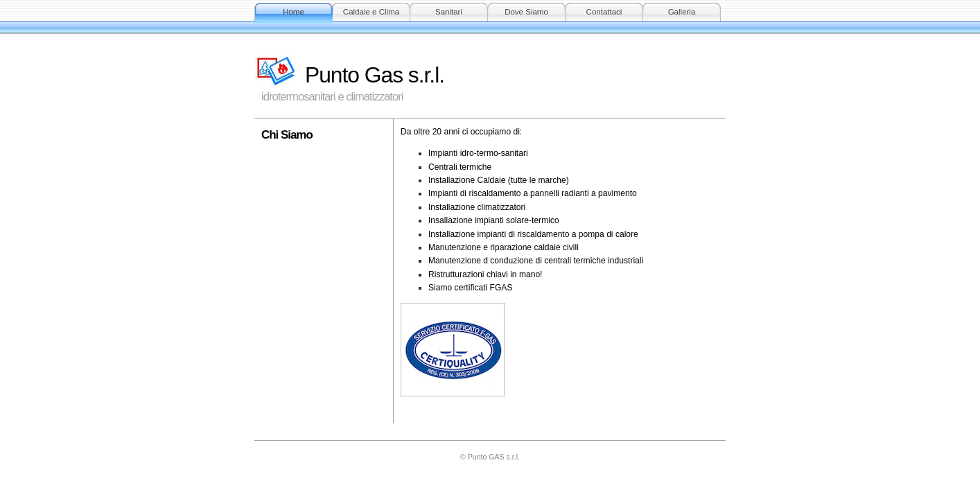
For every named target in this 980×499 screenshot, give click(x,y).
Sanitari (449, 12)
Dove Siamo (526, 12)
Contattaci (604, 12)
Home (294, 12)
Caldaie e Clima (371, 12)
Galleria (682, 12)
